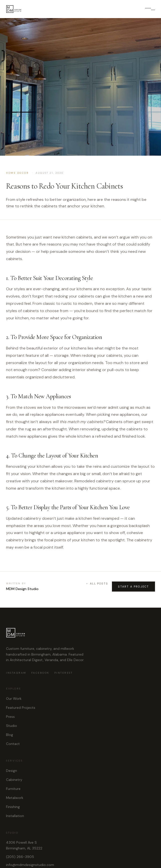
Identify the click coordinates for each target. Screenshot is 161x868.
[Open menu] (150, 9)
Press (10, 717)
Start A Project (133, 587)
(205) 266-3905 (20, 857)
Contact (13, 744)
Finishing (13, 807)
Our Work (14, 699)
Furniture (13, 789)
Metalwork (15, 798)
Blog (10, 735)
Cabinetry (14, 780)
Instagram (16, 673)
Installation (15, 816)
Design (12, 771)
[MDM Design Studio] (14, 9)
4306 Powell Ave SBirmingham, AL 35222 (24, 845)
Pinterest (64, 673)
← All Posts (97, 584)
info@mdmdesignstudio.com (30, 865)
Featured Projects (21, 708)
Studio (12, 726)
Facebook (40, 673)
